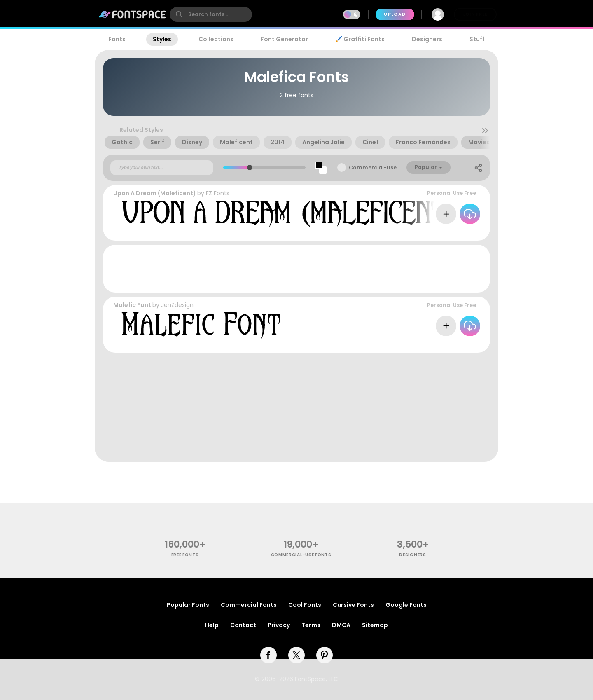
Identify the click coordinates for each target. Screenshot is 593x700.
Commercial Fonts (249, 605)
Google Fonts (406, 605)
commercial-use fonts (301, 555)
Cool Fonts (305, 605)
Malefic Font (132, 305)
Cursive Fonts (353, 605)
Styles (162, 39)
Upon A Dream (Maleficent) (155, 193)
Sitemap (375, 625)
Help (212, 625)
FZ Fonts (218, 193)
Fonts (117, 39)
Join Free (475, 14)
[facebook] (268, 655)
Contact (243, 625)
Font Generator (284, 39)
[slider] (249, 167)
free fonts (185, 555)
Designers (427, 39)
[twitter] (296, 655)
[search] (211, 14)
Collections (216, 39)
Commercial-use (373, 167)
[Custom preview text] (162, 168)
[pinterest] (325, 655)
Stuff (477, 39)
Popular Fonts (188, 605)
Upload (395, 14)
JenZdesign (177, 305)
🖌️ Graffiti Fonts (360, 39)
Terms (311, 625)
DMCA (341, 625)
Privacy (279, 625)
